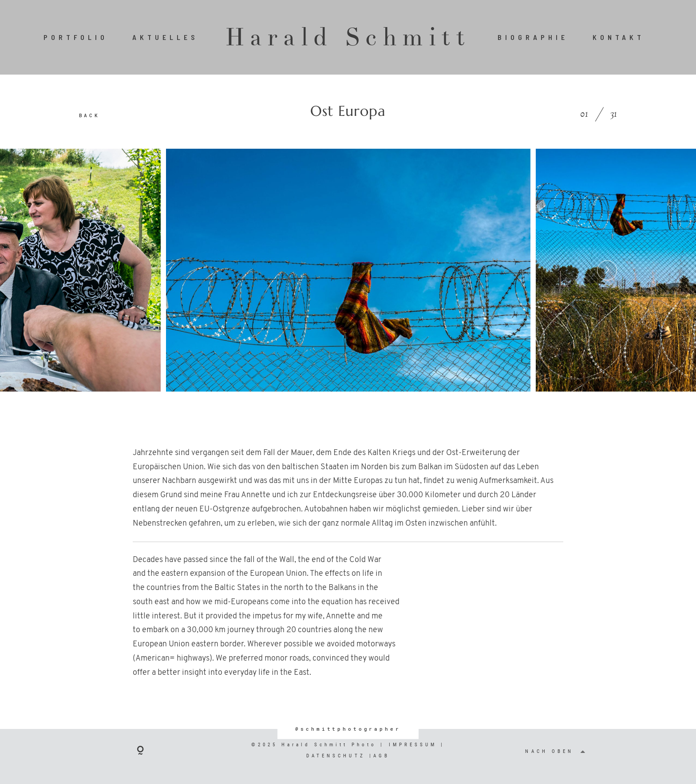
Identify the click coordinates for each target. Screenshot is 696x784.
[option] (348, 270)
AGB (382, 756)
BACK (89, 115)
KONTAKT (619, 37)
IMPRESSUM (413, 745)
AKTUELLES (165, 37)
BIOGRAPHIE (533, 37)
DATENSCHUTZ (338, 756)
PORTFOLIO (76, 37)
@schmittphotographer (348, 729)
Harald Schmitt (348, 37)
